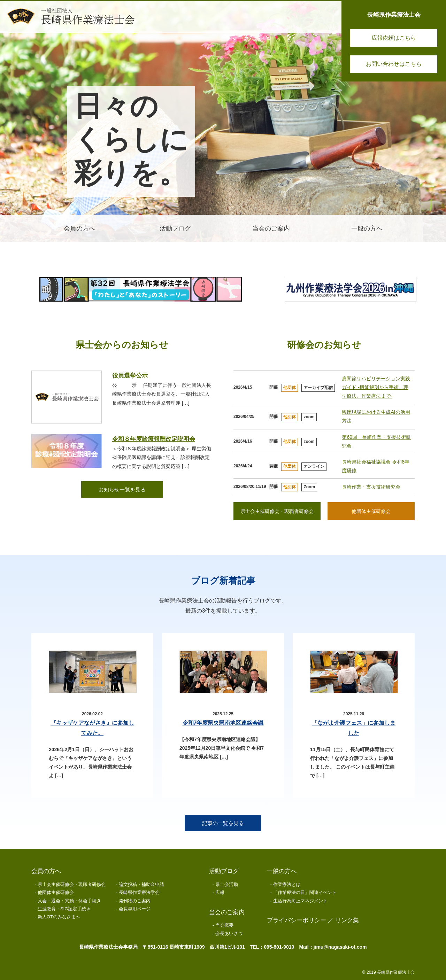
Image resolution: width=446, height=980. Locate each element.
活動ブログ (224, 871)
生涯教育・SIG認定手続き (64, 909)
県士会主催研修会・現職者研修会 (277, 511)
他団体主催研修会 (371, 511)
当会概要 (224, 925)
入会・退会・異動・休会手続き (69, 901)
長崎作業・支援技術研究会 (371, 487)
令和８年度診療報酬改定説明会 (154, 439)
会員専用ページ (135, 909)
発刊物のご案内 (135, 901)
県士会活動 (227, 884)
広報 (220, 892)
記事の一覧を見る (223, 823)
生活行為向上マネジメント (300, 901)
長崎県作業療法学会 (139, 892)
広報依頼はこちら (394, 38)
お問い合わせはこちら (394, 64)
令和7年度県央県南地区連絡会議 (223, 723)
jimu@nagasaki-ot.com (340, 947)
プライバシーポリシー (297, 920)
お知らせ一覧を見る (122, 489)
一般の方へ (282, 871)
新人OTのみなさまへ (59, 917)
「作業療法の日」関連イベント (305, 892)
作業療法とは (287, 884)
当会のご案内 (227, 912)
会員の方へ (46, 871)
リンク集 (347, 920)
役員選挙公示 (130, 376)
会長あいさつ (229, 934)
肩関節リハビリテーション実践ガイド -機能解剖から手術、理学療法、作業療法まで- (376, 387)
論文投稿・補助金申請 (141, 884)
